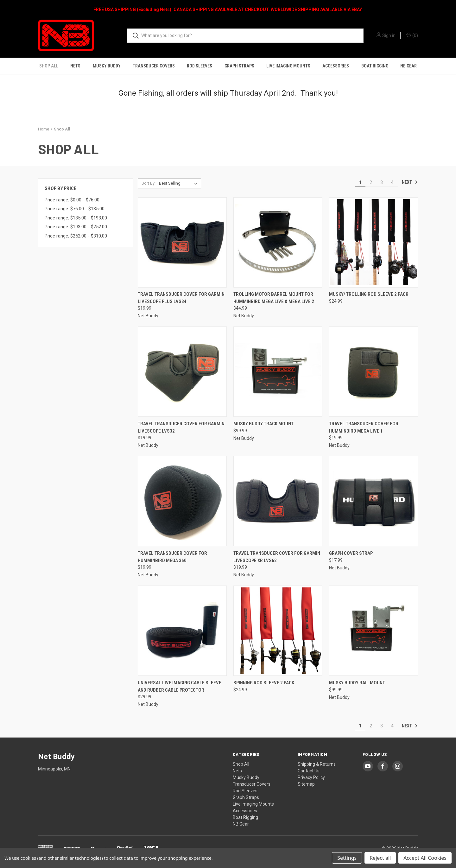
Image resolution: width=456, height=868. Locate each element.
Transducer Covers (154, 66)
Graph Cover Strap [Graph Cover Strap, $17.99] (351, 553)
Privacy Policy (311, 777)
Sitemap (306, 784)
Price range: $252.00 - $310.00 (76, 236)
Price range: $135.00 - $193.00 (76, 218)
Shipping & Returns (317, 764)
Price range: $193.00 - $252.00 (76, 227)
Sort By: (149, 183)
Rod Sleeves (199, 66)
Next (410, 182)
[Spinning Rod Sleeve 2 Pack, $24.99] (278, 631)
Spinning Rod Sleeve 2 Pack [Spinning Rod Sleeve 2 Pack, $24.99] (264, 683)
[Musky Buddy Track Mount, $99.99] (278, 372)
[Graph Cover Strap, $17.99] (374, 501)
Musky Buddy (107, 66)
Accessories (336, 66)
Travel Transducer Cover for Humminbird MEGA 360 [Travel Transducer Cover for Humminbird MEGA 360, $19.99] (172, 557)
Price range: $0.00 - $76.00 (72, 200)
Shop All (49, 66)
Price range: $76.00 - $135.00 (75, 209)
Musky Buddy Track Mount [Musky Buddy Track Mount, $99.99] (263, 424)
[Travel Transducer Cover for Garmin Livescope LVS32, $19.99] (182, 372)
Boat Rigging (375, 66)
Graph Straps (239, 66)
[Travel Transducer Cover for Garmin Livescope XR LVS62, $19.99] (278, 501)
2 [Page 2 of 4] (371, 182)
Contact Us (309, 771)
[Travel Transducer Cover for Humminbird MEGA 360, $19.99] (182, 501)
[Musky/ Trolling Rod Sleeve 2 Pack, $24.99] (374, 242)
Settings (347, 858)
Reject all (380, 858)
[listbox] (179, 183)
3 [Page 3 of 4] (382, 182)
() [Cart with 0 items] (412, 35)
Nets (75, 66)
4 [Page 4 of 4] (392, 182)
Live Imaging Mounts (288, 66)
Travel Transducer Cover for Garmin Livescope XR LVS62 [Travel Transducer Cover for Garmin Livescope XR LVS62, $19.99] (277, 557)
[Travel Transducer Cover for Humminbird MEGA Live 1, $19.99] (374, 372)
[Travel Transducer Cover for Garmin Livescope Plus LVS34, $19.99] (182, 242)
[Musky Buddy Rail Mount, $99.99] (374, 631)
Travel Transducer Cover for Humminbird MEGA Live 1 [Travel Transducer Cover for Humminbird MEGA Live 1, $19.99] (364, 427)
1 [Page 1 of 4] (360, 182)
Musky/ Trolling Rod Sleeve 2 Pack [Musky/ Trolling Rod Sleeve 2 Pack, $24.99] (369, 294)
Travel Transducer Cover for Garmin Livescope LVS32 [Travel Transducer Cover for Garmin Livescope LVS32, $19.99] (181, 427)
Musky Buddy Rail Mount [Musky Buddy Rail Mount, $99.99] (357, 683)
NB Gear (408, 66)
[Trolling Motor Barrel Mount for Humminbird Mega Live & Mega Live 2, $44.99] (278, 242)
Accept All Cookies (425, 858)
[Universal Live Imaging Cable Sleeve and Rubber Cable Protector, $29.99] (182, 631)
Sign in (389, 35)
